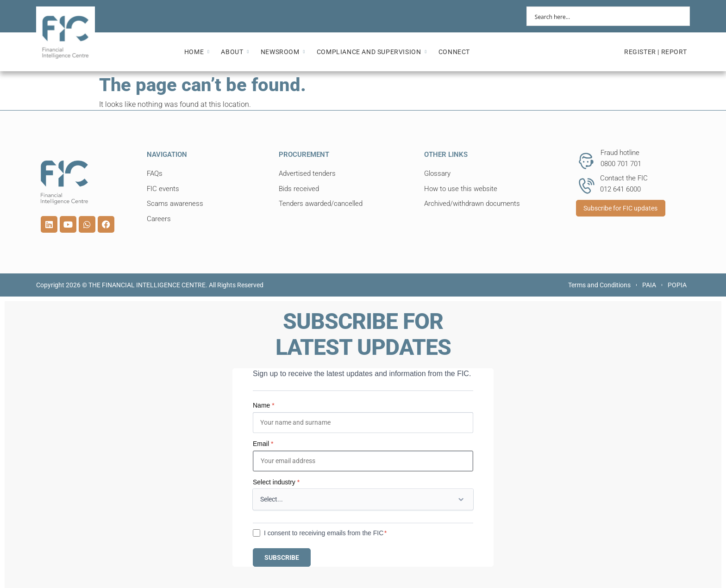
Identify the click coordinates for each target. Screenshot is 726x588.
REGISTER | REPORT (655, 52)
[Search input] (602, 16)
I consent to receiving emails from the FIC (324, 533)
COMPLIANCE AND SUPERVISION (372, 52)
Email (263, 444)
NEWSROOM (283, 52)
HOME (197, 52)
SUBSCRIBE (282, 557)
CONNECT (454, 52)
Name (264, 405)
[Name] (363, 423)
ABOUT (235, 52)
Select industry (276, 482)
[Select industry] (363, 499)
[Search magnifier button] (680, 16)
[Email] (363, 461)
